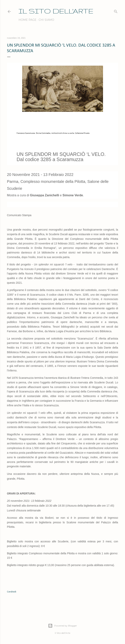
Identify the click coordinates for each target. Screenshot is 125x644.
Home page (27, 20)
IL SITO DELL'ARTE (56, 11)
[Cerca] (116, 11)
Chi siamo (46, 20)
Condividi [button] (12, 592)
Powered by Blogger (62, 626)
